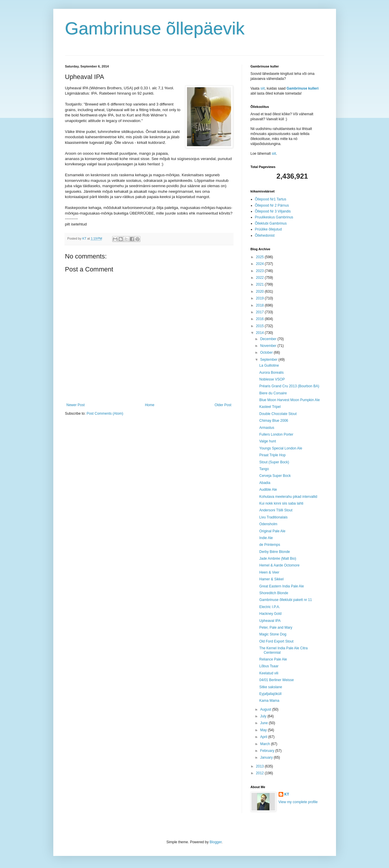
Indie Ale (266, 538)
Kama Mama (269, 701)
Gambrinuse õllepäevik (155, 28)
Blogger (216, 842)
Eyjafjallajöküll (270, 694)
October (267, 353)
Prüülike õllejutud (268, 229)
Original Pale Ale (272, 531)
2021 (260, 284)
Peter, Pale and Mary (276, 627)
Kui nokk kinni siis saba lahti (281, 503)
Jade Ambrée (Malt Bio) (278, 559)
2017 (260, 312)
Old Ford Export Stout (276, 641)
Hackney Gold (270, 614)
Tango (264, 469)
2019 (260, 298)
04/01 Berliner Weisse (276, 680)
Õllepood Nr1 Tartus (271, 199)
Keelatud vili (269, 673)
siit (263, 88)
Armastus (267, 428)
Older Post (223, 405)
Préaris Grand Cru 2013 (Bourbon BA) (289, 386)
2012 (260, 773)
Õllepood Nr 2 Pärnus (272, 205)
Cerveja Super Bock (275, 476)
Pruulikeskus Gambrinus (274, 217)
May (264, 730)
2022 (260, 278)
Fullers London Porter (276, 434)
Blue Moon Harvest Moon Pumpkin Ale (289, 400)
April (264, 737)
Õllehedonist (265, 235)
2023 (260, 271)
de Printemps (270, 545)
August (266, 709)
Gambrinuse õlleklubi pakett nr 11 (285, 600)
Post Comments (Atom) (105, 414)
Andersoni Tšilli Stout (276, 510)
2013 (260, 766)
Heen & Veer (269, 572)
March (265, 744)
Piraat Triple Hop (272, 455)
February (268, 751)
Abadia (265, 483)
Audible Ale (268, 490)
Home (150, 405)
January (267, 757)
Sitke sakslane (270, 687)
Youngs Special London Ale (281, 448)
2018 (260, 305)
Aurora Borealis (271, 373)
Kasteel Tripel (270, 407)
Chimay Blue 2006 (274, 421)
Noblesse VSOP (272, 379)
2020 (260, 291)
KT (287, 794)
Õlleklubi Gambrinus (271, 223)
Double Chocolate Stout (278, 414)
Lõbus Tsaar (269, 666)
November (269, 346)
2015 (260, 326)
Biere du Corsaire (273, 393)
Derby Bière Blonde (274, 552)
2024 (260, 264)
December (269, 339)
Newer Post (76, 405)
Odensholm (268, 524)
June (264, 723)
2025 (260, 257)
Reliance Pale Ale (273, 659)
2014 (260, 333)
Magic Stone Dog (273, 634)
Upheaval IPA (270, 621)
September (269, 360)
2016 (260, 319)
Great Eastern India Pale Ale (281, 586)
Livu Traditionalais (273, 517)
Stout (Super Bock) (274, 462)
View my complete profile (298, 802)
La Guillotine (269, 365)
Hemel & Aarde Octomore (279, 565)
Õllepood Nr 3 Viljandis (273, 211)
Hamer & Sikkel (271, 579)
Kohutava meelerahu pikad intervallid (288, 497)
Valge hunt (268, 441)
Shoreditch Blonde (274, 593)
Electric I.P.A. (269, 607)
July (264, 716)
